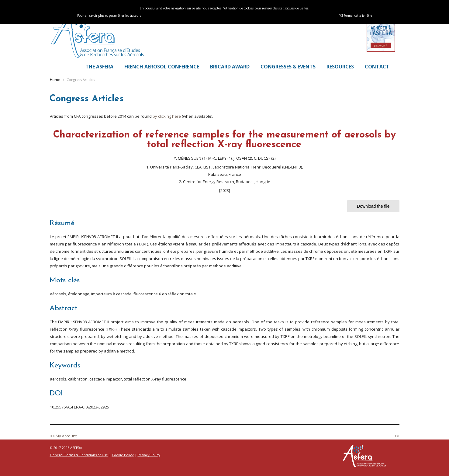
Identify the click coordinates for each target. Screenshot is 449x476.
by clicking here (167, 116)
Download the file (373, 206)
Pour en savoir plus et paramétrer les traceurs (109, 16)
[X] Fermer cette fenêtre (355, 16)
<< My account (63, 436)
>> (397, 436)
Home (55, 80)
